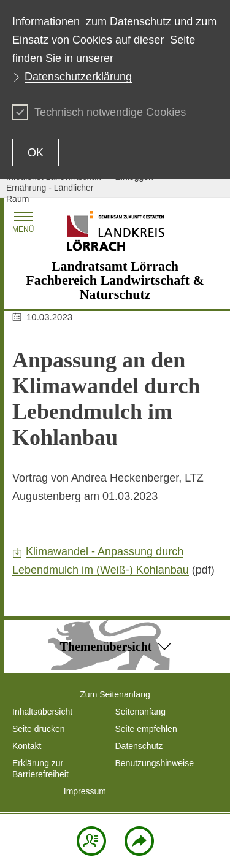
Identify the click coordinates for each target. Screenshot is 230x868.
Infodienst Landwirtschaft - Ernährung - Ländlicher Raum (56, 188)
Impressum (85, 791)
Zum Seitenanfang (115, 694)
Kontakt (27, 746)
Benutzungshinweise (155, 763)
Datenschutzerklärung (78, 77)
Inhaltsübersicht (42, 712)
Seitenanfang (141, 712)
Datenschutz (139, 746)
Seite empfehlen (146, 729)
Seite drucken (39, 729)
